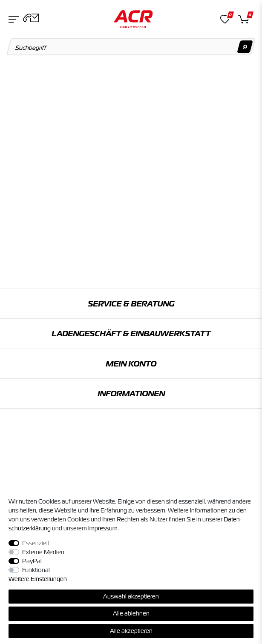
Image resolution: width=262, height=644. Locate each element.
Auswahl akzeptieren (131, 596)
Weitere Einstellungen (38, 579)
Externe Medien (43, 552)
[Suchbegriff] (131, 47)
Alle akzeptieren (131, 631)
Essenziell (36, 543)
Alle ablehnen (131, 613)
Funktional (36, 570)
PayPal (32, 561)
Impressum (103, 528)
